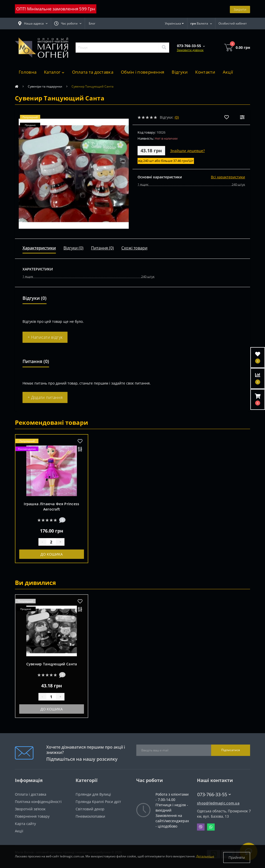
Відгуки (180, 72)
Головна (28, 72)
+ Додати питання (45, 397)
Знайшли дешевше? (187, 151)
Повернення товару (32, 816)
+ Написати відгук (45, 337)
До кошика (52, 554)
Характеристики (39, 248)
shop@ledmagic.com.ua (218, 803)
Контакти (205, 72)
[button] (68, 24)
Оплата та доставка (93, 72)
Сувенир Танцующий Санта (52, 664)
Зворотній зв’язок (30, 809)
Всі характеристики (228, 177)
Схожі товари (134, 248)
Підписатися (231, 750)
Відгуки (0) (73, 248)
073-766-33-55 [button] (214, 795)
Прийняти (237, 858)
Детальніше (205, 858)
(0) (177, 117)
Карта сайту (25, 824)
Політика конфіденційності (38, 802)
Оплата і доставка (31, 794)
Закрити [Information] (240, 9)
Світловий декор (90, 809)
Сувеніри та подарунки (45, 86)
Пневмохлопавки (90, 816)
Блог (92, 23)
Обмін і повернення (142, 72)
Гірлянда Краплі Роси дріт (98, 802)
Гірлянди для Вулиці (93, 794)
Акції (228, 72)
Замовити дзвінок (190, 50)
